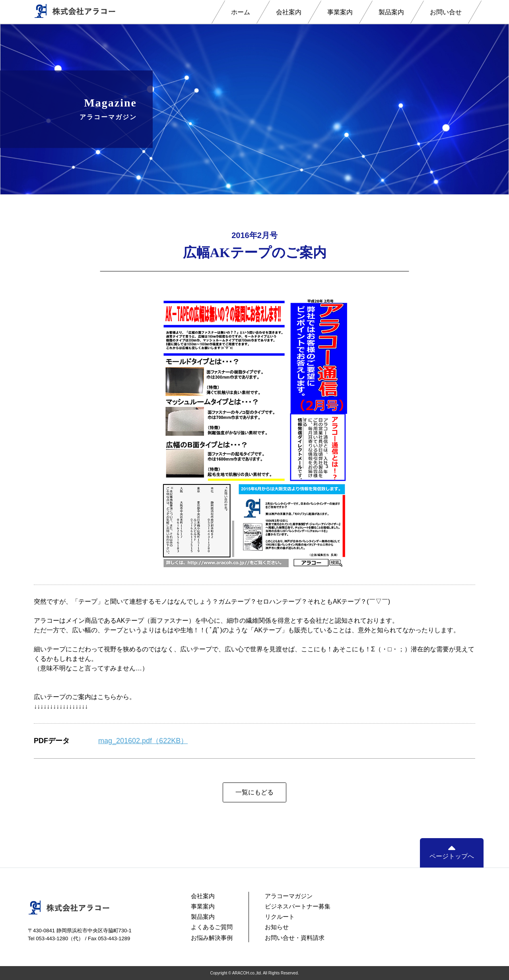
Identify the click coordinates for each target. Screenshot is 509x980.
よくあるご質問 (212, 927)
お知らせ (277, 927)
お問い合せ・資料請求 (295, 938)
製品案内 (391, 12)
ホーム (241, 12)
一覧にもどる (254, 792)
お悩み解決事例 (212, 938)
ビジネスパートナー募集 (298, 906)
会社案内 (289, 12)
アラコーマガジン (289, 896)
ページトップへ (452, 852)
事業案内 (340, 12)
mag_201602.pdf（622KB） (143, 741)
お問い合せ (446, 12)
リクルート (280, 917)
